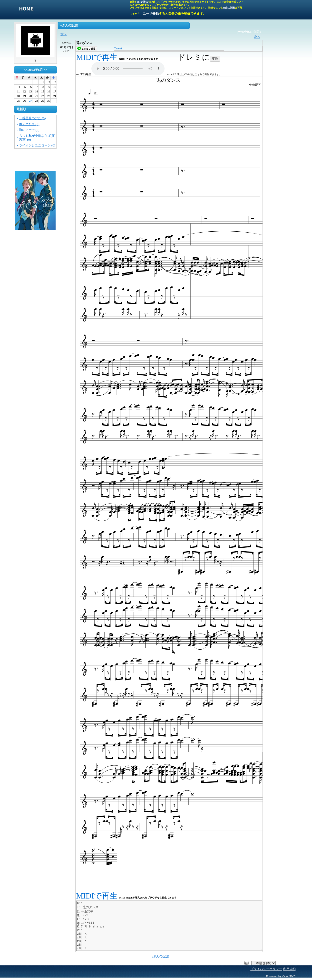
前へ (64, 34)
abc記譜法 (142, 2)
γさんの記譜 (160, 956)
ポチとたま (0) (29, 124)
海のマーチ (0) (29, 130)
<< (26, 70)
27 (30, 101)
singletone (26, 10)
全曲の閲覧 (229, 8)
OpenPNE (289, 976)
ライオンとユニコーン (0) (37, 145)
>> (45, 70)
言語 (246, 963)
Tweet (118, 48)
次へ (257, 37)
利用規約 (289, 969)
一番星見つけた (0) (32, 118)
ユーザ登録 (151, 14)
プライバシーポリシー (266, 969)
